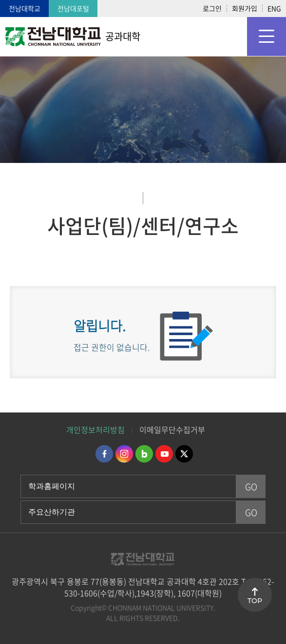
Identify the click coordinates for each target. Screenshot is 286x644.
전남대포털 (73, 8)
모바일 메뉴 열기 (267, 36)
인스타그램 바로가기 (124, 454)
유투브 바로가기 (164, 454)
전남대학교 (25, 8)
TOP (255, 601)
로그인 (212, 8)
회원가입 (245, 8)
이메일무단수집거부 (172, 429)
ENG (274, 8)
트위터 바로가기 (184, 454)
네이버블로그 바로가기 (144, 454)
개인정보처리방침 (95, 429)
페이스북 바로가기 (104, 454)
